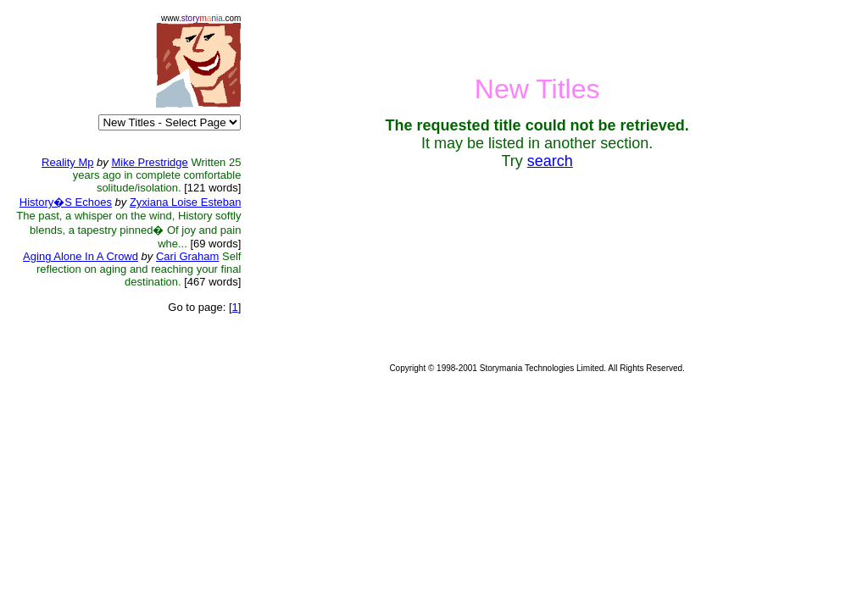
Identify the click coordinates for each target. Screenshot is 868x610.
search (550, 161)
